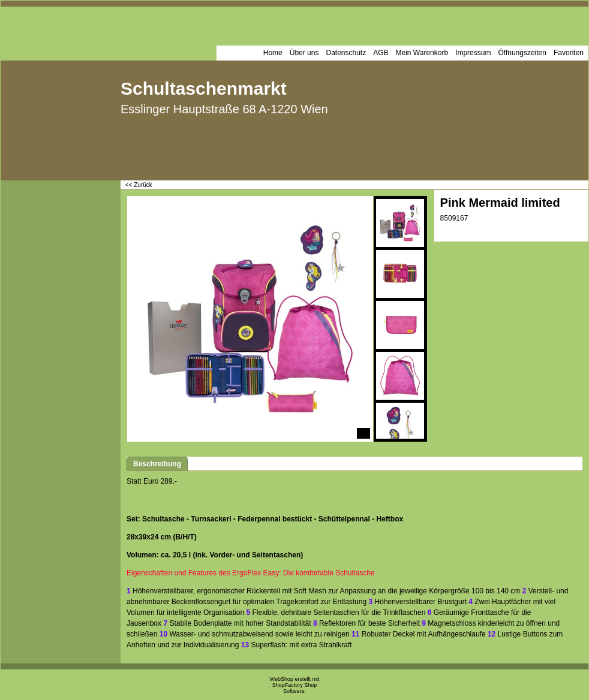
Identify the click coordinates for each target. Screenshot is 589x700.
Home (273, 53)
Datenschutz (346, 53)
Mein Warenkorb (422, 53)
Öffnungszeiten (522, 53)
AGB (381, 53)
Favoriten (569, 53)
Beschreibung (157, 464)
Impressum (473, 53)
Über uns (304, 53)
